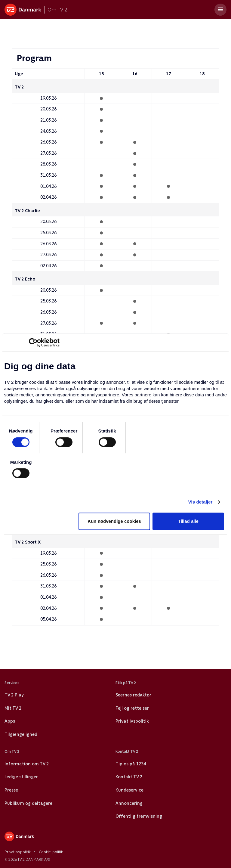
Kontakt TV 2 (129, 777)
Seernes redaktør (133, 695)
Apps (10, 721)
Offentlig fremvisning (139, 816)
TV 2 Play (14, 695)
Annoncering (129, 803)
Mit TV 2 (13, 708)
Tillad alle (188, 521)
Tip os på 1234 (131, 764)
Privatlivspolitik (132, 721)
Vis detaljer (200, 502)
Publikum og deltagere (28, 803)
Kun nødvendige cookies (114, 521)
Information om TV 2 (27, 764)
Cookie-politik (51, 852)
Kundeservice (129, 790)
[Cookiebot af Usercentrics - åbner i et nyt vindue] (33, 343)
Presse (11, 790)
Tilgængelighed (21, 734)
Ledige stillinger (21, 777)
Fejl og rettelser (132, 708)
